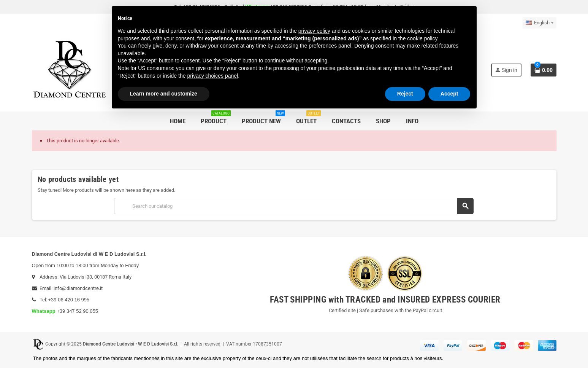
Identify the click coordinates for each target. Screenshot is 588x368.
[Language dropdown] (539, 23)
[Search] (294, 206)
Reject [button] (405, 94)
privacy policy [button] (314, 31)
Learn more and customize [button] (164, 94)
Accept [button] (449, 94)
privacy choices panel (212, 76)
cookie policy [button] (422, 38)
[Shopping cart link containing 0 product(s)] (544, 70)
